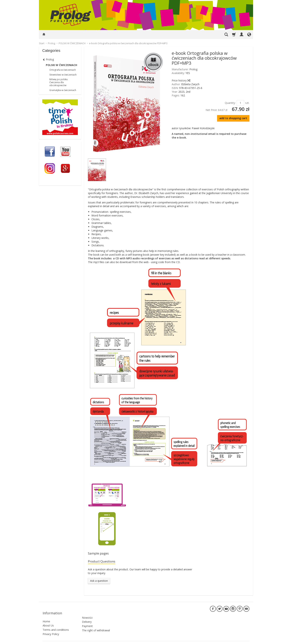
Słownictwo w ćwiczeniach (63, 75)
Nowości (87, 611)
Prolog (193, 69)
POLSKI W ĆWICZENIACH (61, 65)
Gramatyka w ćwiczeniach (63, 90)
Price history (181, 80)
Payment (87, 619)
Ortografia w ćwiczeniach (63, 70)
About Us (48, 621)
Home (46, 617)
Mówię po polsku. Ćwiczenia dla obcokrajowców (59, 82)
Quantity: (230, 103)
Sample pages (100, 554)
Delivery (87, 615)
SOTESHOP (244, 640)
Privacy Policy (51, 629)
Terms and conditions (56, 625)
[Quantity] (240, 103)
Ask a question (99, 582)
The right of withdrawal (96, 624)
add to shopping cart (233, 118)
